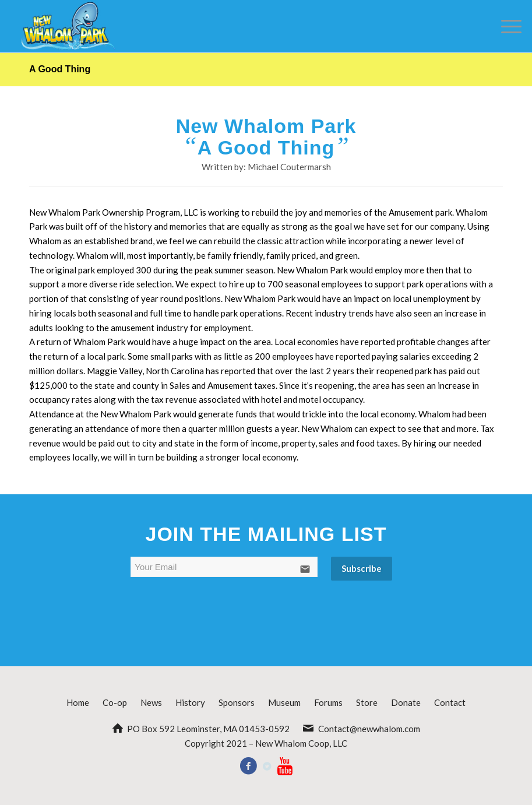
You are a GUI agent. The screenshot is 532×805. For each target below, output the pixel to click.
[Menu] (505, 26)
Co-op (115, 702)
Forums (328, 702)
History (190, 702)
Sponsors (237, 702)
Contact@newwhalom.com (369, 729)
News (151, 702)
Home (78, 702)
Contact (450, 702)
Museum (284, 702)
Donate (406, 702)
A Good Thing (60, 69)
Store (367, 702)
